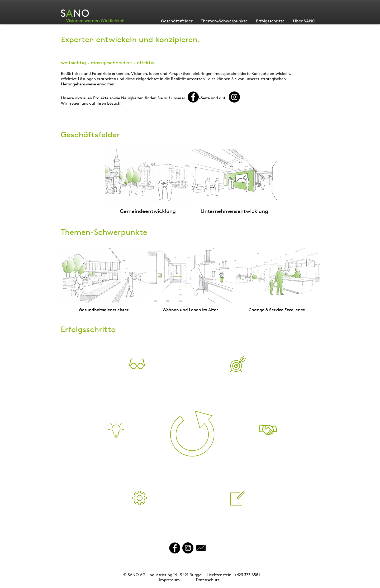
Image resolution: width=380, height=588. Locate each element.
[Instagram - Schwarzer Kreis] (188, 548)
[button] (137, 364)
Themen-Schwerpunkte (104, 232)
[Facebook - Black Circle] (175, 548)
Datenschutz (208, 580)
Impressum (169, 580)
